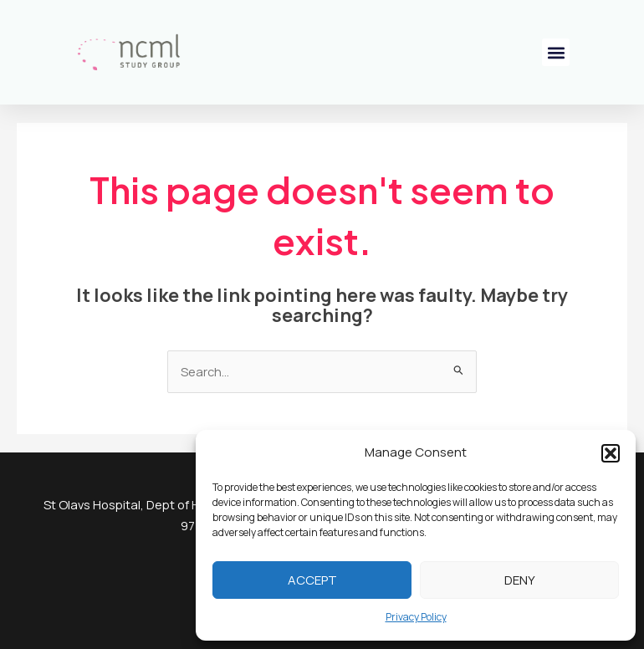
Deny (520, 580)
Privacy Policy (416, 617)
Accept (312, 580)
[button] (611, 453)
